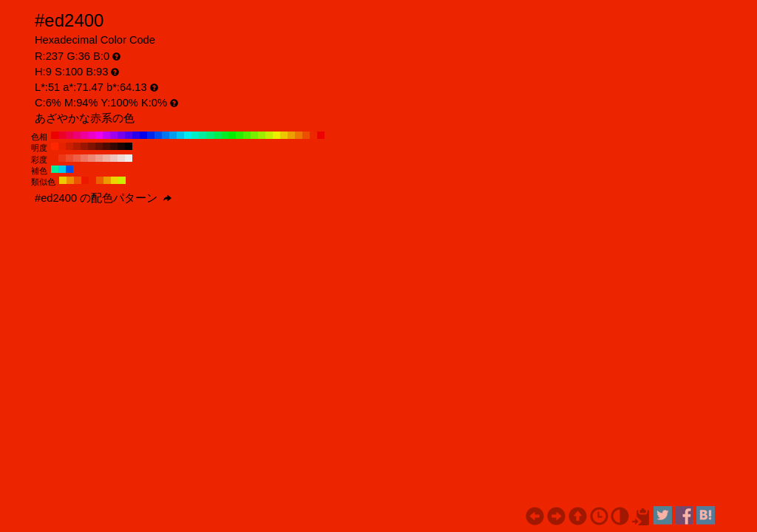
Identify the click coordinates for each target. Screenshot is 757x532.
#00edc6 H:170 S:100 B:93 (195, 135)
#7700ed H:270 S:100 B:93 (121, 135)
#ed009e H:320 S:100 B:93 (84, 135)
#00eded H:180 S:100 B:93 (188, 135)
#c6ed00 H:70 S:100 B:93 (269, 135)
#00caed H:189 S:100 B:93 (62, 169)
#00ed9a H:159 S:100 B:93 (55, 169)
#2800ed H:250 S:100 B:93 (136, 135)
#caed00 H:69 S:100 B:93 (122, 180)
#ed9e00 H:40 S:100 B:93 (291, 135)
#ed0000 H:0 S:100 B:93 (321, 135)
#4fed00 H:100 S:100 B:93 (247, 135)
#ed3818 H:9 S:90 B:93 (62, 158)
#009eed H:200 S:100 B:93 (173, 135)
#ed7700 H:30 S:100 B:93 (299, 135)
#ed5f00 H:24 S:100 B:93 (100, 180)
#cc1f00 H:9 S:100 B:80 (69, 146)
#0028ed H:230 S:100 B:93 (151, 135)
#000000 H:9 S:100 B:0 (129, 146)
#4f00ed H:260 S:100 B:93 (129, 135)
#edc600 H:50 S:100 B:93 (284, 135)
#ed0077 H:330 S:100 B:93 (77, 135)
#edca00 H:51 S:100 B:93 (63, 180)
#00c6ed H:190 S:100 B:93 (180, 135)
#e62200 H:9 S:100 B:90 (62, 146)
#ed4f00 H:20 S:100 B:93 (306, 135)
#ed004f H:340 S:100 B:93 (69, 135)
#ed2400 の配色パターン (103, 198)
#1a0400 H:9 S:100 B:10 (121, 146)
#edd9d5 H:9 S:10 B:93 (121, 158)
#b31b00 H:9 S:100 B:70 (77, 146)
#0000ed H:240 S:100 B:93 (143, 135)
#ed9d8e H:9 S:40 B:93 (99, 158)
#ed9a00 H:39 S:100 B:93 (107, 180)
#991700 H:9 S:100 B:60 (84, 146)
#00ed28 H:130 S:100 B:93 (225, 135)
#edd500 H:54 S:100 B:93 (115, 180)
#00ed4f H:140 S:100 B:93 (217, 135)
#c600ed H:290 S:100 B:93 (106, 135)
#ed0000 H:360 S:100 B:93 (55, 135)
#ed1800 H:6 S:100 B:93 (85, 180)
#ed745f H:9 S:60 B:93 (84, 158)
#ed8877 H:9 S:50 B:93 (92, 158)
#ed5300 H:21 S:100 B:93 (78, 180)
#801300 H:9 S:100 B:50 (92, 146)
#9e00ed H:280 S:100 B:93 (114, 135)
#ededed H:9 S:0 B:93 (129, 158)
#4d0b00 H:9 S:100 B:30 (106, 146)
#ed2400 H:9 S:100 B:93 (55, 158)
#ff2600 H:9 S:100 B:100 (55, 146)
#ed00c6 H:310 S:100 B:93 (92, 135)
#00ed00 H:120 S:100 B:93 (232, 135)
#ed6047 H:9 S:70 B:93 (77, 158)
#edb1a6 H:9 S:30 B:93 (106, 158)
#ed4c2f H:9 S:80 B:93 (69, 158)
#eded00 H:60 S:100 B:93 (276, 135)
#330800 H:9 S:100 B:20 (114, 146)
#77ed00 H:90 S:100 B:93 (254, 135)
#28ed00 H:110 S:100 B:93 (240, 135)
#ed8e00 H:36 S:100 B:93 (70, 180)
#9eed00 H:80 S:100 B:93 (262, 135)
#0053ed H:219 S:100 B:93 (69, 169)
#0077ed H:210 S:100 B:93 (166, 135)
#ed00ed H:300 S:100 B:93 (99, 135)
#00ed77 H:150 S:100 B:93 (210, 135)
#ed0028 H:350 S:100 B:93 (62, 135)
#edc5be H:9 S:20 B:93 (114, 158)
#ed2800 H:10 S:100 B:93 (313, 135)
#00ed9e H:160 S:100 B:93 (203, 135)
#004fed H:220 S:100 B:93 (158, 135)
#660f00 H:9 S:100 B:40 (99, 146)
